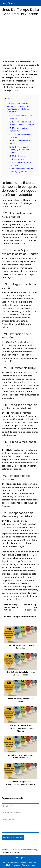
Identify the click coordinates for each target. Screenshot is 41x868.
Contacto (5, 863)
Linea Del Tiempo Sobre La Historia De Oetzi (11, 607)
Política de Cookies (19, 863)
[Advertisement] (20, 37)
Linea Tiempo (9, 3)
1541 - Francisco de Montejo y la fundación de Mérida (21, 150)
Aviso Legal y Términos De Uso (23, 865)
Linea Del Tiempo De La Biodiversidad (30, 607)
